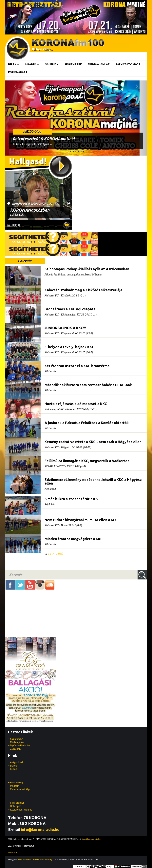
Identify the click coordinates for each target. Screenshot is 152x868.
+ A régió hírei (15, 762)
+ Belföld (13, 766)
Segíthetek (73, 64)
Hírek (13, 64)
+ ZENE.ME (14, 749)
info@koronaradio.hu (40, 829)
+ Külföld (13, 769)
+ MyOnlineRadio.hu (19, 746)
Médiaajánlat (99, 64)
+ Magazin (14, 786)
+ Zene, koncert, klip (19, 789)
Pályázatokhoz (128, 64)
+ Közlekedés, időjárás (20, 810)
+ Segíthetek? (15, 739)
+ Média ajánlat (16, 742)
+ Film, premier (16, 803)
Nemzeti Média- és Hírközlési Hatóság (35, 860)
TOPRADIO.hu (15, 853)
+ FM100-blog (15, 783)
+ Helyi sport (15, 806)
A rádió (32, 64)
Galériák (52, 64)
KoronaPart (18, 72)
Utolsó (59, 554)
